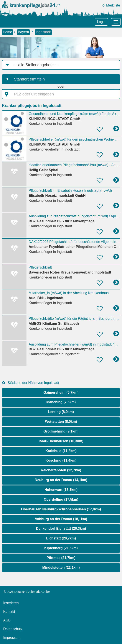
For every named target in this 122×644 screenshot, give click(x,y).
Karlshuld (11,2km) (61, 451)
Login (101, 22)
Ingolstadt (43, 32)
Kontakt (9, 612)
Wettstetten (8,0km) (61, 422)
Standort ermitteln (29, 79)
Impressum (12, 638)
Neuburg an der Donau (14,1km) (61, 480)
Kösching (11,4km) (61, 460)
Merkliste (111, 5)
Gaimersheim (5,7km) (61, 392)
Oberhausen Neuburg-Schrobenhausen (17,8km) (61, 509)
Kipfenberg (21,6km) (61, 548)
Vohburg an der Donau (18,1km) (61, 519)
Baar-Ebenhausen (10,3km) (61, 441)
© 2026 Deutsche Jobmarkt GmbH (27, 592)
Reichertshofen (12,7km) (61, 470)
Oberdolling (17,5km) (61, 499)
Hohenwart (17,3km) (61, 490)
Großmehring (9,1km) (61, 431)
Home (7, 32)
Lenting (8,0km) (61, 412)
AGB (7, 620)
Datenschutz (13, 629)
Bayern (24, 32)
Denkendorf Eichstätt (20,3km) (61, 528)
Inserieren (11, 603)
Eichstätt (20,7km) (61, 538)
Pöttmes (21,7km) (61, 558)
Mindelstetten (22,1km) (61, 568)
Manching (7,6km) (61, 402)
